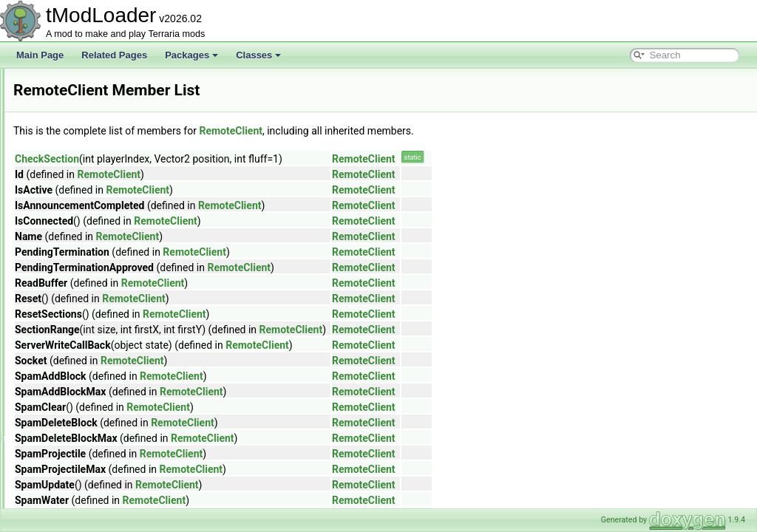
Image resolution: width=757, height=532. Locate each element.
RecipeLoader (77, 117)
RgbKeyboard (76, 507)
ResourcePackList (85, 458)
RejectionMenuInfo (86, 231)
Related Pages (114, 55)
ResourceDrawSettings (94, 361)
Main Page (40, 55)
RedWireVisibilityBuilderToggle (109, 149)
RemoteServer (77, 312)
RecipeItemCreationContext (103, 100)
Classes (258, 55)
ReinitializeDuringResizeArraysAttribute (126, 214)
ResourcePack (78, 426)
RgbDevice (71, 491)
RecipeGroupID (79, 84)
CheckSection (232, 159)
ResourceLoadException (97, 377)
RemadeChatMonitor (90, 263)
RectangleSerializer (87, 133)
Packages (191, 55)
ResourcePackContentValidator (111, 442)
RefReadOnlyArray (86, 198)
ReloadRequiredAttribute (97, 247)
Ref (56, 166)
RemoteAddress (81, 279)
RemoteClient (76, 296)
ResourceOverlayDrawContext (109, 393)
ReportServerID (79, 328)
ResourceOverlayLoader (97, 409)
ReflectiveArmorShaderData (104, 182)
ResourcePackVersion (92, 474)
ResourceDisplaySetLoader (103, 344)
